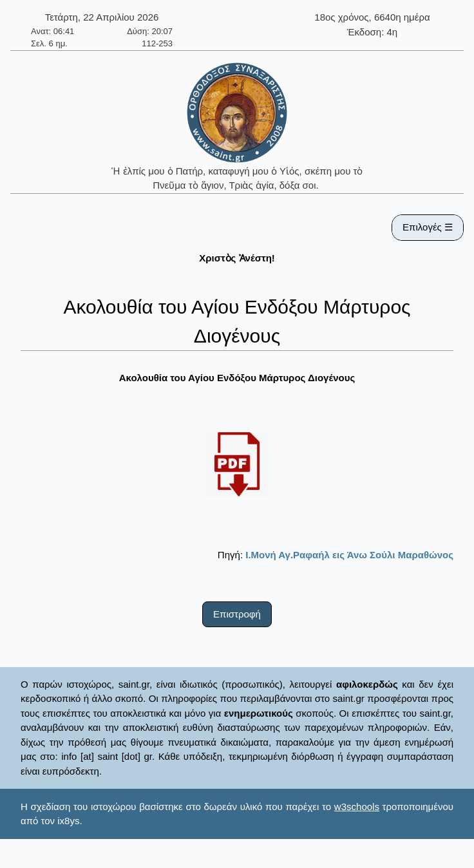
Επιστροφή (237, 614)
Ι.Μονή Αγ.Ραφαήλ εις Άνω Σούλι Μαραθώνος (349, 555)
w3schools (357, 807)
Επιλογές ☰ (428, 227)
